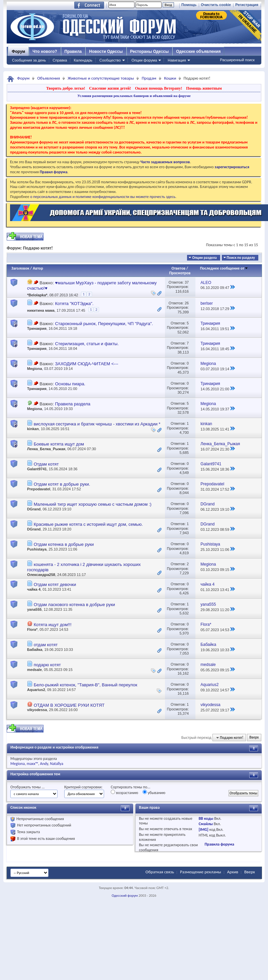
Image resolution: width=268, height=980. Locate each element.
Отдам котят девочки (55, 584)
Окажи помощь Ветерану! (158, 88)
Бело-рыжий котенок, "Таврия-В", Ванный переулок (86, 685)
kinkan (33, 429)
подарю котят (47, 665)
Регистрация (247, 5)
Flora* (32, 629)
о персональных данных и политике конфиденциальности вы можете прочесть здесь (103, 197)
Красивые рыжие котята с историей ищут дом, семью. (88, 524)
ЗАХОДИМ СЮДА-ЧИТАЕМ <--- (86, 364)
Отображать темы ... (27, 787)
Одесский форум (125, 896)
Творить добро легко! (66, 88)
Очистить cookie (216, 5)
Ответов (179, 268)
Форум (18, 52)
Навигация (177, 60)
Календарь (83, 60)
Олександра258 (41, 575)
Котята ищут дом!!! (53, 625)
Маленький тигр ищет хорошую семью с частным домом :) (93, 504)
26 (187, 303)
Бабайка (35, 650)
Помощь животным (204, 88)
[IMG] (204, 829)
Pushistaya (37, 549)
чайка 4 (34, 589)
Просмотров (180, 273)
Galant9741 (37, 469)
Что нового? (45, 52)
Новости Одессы (106, 52)
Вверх (254, 738)
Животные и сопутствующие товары (101, 78)
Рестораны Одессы (150, 52)
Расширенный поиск (237, 60)
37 (187, 282)
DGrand (34, 509)
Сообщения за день (29, 60)
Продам (149, 78)
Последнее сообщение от (224, 268)
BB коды (206, 818)
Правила (73, 52)
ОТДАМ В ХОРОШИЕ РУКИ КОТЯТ (69, 705)
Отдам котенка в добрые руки (64, 544)
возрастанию (124, 792)
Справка (60, 60)
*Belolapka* (37, 295)
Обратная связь (160, 872)
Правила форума (219, 844)
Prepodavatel (39, 489)
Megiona (35, 369)
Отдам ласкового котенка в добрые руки (74, 605)
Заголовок (20, 268)
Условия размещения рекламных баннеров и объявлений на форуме (134, 96)
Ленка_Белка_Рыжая (46, 449)
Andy (44, 764)
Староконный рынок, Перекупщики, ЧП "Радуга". (104, 324)
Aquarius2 (36, 690)
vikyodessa (37, 710)
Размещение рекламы (201, 872)
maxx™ (32, 764)
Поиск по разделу (241, 258)
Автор (38, 268)
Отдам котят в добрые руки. (62, 484)
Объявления (49, 78)
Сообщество (110, 60)
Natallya (57, 764)
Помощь (189, 5)
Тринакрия (37, 328)
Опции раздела (204, 258)
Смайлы (206, 824)
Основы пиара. (70, 384)
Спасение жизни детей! (110, 88)
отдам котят (46, 645)
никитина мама (41, 310)
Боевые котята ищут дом (59, 444)
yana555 (34, 609)
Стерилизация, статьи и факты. (87, 344)
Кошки (170, 78)
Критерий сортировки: (83, 787)
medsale (34, 670)
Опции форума (144, 60)
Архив (233, 872)
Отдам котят (46, 464)
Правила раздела (73, 404)
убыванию (154, 792)
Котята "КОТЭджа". (74, 304)
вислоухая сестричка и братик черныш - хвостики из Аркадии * (97, 424)
